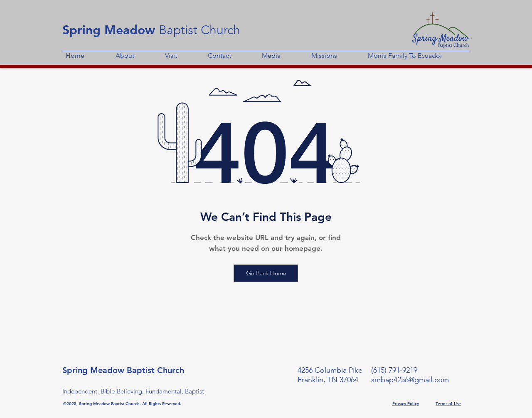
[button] (137, 52)
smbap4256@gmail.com (410, 380)
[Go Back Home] (266, 273)
